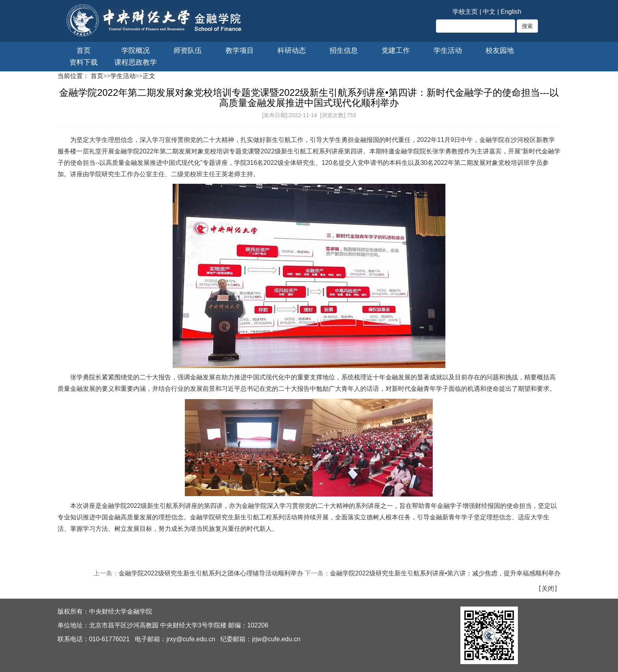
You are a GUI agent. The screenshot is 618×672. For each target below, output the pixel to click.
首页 (84, 50)
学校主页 (465, 12)
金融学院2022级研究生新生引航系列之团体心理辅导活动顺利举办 (211, 573)
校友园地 (500, 50)
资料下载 (84, 62)
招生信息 (344, 50)
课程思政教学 (136, 62)
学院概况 (136, 50)
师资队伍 (188, 50)
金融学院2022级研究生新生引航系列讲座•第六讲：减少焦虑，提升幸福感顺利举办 (445, 573)
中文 (489, 12)
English (511, 12)
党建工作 (396, 50)
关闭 (548, 589)
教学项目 (240, 50)
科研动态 (292, 50)
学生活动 (448, 50)
